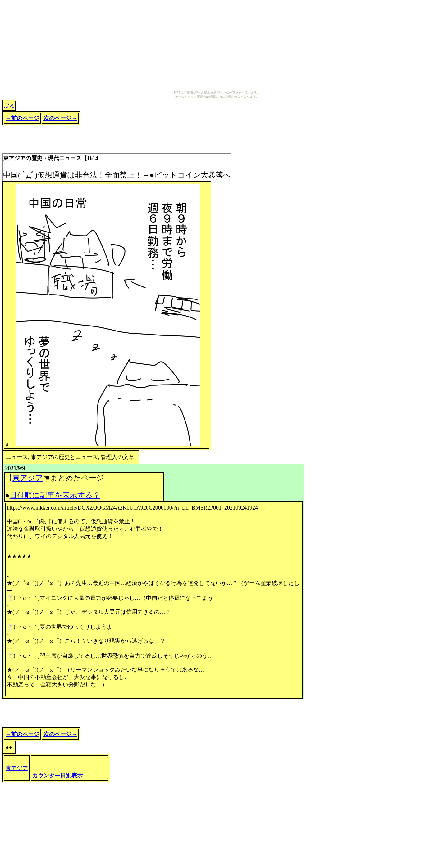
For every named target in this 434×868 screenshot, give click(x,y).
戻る (9, 106)
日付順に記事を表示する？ (55, 495)
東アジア (28, 478)
